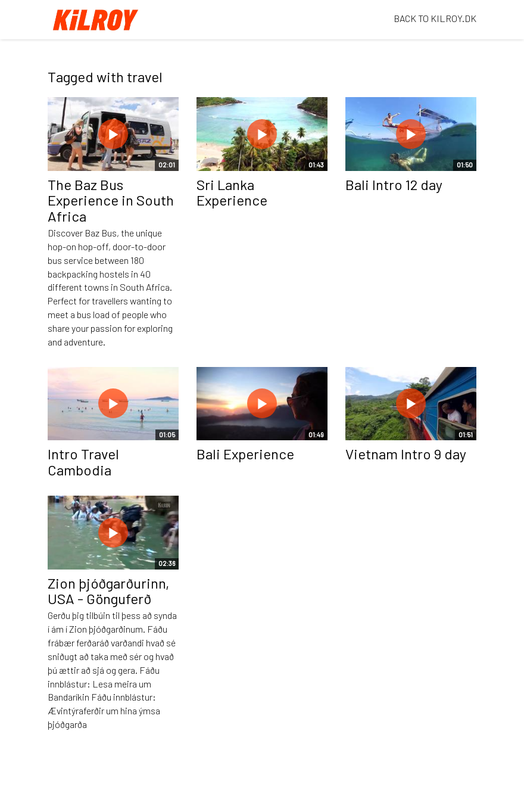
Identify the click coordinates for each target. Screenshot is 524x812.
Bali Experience (245, 454)
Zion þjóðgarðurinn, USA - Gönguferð (108, 591)
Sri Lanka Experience (232, 192)
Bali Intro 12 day (394, 184)
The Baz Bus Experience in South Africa (111, 200)
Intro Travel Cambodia (83, 461)
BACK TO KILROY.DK (435, 18)
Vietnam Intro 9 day (406, 454)
